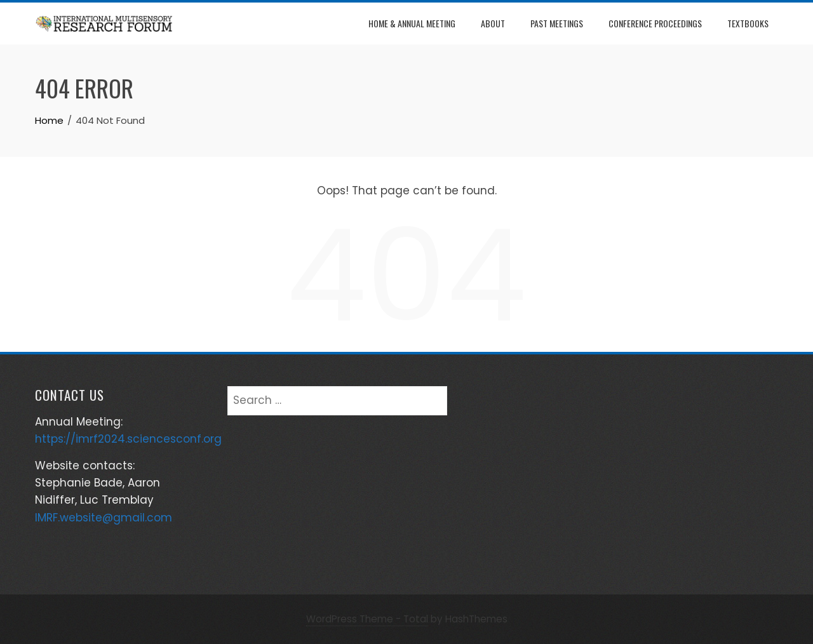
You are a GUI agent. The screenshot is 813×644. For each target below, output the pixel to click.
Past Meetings (557, 23)
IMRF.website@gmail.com (104, 518)
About (493, 23)
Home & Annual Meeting (412, 23)
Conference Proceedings (655, 23)
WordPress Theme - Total (367, 619)
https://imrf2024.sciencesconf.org (128, 439)
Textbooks (748, 23)
